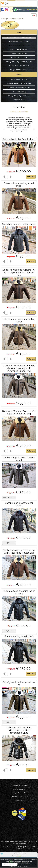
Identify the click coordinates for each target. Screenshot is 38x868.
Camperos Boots (19, 100)
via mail (19, 856)
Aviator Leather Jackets (19, 49)
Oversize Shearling (19, 92)
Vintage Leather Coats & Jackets (19, 83)
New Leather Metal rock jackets (19, 37)
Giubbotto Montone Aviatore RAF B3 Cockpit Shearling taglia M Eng (19, 272)
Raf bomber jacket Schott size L (19, 139)
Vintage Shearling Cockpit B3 (13, 19)
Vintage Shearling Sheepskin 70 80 (19, 62)
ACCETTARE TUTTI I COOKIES (10, 864)
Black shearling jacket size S (19, 636)
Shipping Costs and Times (20, 797)
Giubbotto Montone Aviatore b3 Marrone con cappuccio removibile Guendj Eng (19, 368)
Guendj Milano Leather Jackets (19, 41)
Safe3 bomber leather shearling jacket (19, 320)
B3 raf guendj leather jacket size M (19, 684)
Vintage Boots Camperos (19, 70)
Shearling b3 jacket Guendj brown (19, 504)
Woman (19, 75)
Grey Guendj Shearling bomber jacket (19, 459)
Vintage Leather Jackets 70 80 (19, 66)
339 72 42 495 (32, 9)
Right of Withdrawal (20, 789)
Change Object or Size (19, 793)
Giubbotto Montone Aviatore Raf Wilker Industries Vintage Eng (19, 551)
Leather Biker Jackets (19, 53)
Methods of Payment (19, 786)
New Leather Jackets (19, 79)
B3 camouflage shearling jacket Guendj (19, 592)
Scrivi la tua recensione (19, 112)
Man (19, 32)
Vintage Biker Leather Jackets (19, 87)
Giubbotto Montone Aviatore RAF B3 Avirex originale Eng (19, 412)
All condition (20, 800)
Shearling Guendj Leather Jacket (19, 224)
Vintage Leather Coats (19, 58)
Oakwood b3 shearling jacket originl (19, 184)
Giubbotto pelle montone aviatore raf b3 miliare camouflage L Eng (19, 730)
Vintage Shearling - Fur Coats (19, 96)
